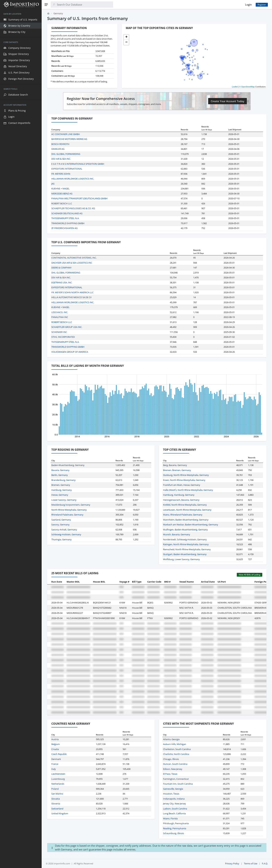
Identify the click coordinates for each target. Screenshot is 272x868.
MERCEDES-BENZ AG (62, 194)
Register (262, 5)
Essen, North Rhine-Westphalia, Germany (184, 480)
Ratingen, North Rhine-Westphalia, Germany (186, 544)
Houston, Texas (171, 794)
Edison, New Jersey (173, 769)
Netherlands (58, 784)
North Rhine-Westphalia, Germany (69, 510)
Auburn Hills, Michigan (175, 744)
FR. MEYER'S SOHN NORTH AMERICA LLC (72, 292)
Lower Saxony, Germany (64, 500)
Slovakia (56, 799)
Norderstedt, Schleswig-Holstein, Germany (185, 539)
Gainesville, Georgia (173, 789)
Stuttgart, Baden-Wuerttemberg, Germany (185, 554)
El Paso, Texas (170, 774)
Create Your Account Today (228, 101)
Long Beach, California (174, 813)
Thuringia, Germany (61, 539)
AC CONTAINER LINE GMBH (66, 134)
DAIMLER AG (58, 149)
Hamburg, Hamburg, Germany (179, 495)
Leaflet (235, 87)
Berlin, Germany (60, 475)
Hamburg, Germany (62, 490)
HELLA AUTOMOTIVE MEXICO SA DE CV (71, 297)
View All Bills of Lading (250, 575)
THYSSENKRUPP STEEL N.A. (65, 218)
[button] (126, 37)
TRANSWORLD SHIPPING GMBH (68, 223)
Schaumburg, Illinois (173, 833)
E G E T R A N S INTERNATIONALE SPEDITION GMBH (78, 164)
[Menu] (46, 5)
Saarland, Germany (61, 520)
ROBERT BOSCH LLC (62, 203)
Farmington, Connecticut (176, 779)
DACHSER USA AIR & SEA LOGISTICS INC (72, 263)
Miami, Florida (170, 818)
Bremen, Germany (61, 485)
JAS (53, 184)
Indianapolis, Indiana (174, 799)
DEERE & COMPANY (61, 268)
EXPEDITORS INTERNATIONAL (67, 169)
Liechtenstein (58, 774)
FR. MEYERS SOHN (61, 174)
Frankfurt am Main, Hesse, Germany (182, 485)
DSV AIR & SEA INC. (61, 159)
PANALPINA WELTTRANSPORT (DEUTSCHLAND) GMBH (79, 198)
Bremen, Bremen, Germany (177, 470)
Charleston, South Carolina (177, 749)
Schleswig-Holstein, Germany (66, 534)
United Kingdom (60, 813)
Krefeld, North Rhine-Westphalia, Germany (185, 505)
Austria (55, 739)
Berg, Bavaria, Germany (175, 465)
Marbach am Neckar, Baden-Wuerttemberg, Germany (191, 525)
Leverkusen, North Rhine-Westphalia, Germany (187, 510)
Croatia (55, 749)
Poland (55, 789)
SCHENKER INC (59, 332)
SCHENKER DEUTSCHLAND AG (67, 213)
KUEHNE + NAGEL (60, 189)
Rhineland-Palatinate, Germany (67, 515)
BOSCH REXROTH (60, 144)
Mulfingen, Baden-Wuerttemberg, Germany (185, 530)
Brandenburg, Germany (63, 480)
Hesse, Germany (60, 495)
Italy (54, 769)
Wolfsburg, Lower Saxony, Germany (181, 559)
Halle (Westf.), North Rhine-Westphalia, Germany (188, 490)
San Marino (57, 794)
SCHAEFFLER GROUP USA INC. (67, 327)
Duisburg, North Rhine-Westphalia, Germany (186, 475)
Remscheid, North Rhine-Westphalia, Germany (187, 549)
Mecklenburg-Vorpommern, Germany (71, 505)
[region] (21, 439)
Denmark (56, 759)
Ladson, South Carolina (175, 809)
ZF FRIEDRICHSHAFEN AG (64, 228)
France (55, 764)
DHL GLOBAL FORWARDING (66, 154)
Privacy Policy (232, 863)
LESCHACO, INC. (60, 312)
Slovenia (56, 804)
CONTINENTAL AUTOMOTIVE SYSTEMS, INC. (74, 258)
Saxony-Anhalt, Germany (64, 530)
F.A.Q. (265, 863)
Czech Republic (59, 754)
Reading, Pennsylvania (175, 828)
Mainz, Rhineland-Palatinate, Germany (183, 515)
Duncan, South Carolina (175, 764)
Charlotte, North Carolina (176, 754)
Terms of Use (251, 863)
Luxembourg (58, 779)
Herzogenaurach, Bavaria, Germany (181, 500)
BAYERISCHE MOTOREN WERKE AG (69, 139)
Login (248, 5)
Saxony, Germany (60, 525)
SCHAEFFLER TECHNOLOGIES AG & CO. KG (73, 208)
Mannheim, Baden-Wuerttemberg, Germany (186, 520)
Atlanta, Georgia (171, 739)
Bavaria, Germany (60, 470)
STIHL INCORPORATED (63, 337)
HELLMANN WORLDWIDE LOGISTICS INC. (73, 179)
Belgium (56, 744)
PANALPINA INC (60, 317)
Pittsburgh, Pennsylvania (176, 823)
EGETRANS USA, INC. (62, 282)
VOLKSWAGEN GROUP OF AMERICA (70, 352)
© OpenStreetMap (247, 87)
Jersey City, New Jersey (175, 804)
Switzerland (57, 809)
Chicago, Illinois (171, 759)
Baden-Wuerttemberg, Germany (68, 465)
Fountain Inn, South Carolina (178, 784)
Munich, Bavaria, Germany (177, 534)
